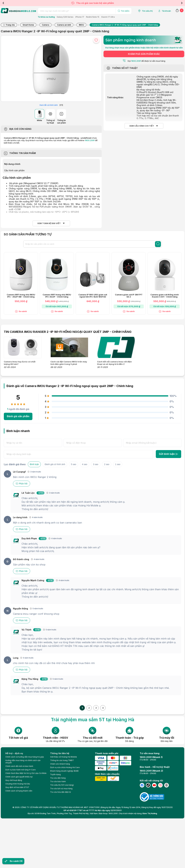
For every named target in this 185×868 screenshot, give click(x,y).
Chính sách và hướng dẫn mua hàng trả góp (25, 757)
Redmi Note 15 (93, 17)
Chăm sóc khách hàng (60, 764)
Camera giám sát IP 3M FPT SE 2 (129, 296)
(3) (21, 861)
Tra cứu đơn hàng (58, 778)
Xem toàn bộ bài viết (49, 223)
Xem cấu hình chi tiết (142, 126)
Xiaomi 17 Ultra (108, 17)
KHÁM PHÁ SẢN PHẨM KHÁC (144, 54)
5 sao (74, 464)
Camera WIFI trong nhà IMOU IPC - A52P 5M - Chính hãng (21, 296)
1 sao (118, 464)
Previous (3, 3)
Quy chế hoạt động (14, 780)
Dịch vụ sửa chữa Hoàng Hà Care (65, 767)
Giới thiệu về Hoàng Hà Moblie (64, 757)
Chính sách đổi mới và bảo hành (19, 766)
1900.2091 (90, 140)
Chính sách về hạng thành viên (19, 791)
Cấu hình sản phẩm (15, 170)
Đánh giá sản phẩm (18, 416)
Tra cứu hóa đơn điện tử (61, 792)
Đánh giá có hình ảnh (55, 464)
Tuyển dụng (55, 774)
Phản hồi (22, 484)
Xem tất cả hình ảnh (49, 105)
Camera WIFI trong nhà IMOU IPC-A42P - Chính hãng (57, 296)
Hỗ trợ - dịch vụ (14, 753)
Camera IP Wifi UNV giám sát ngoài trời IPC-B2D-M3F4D (93, 296)
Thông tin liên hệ (60, 753)
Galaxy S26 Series (65, 17)
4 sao (85, 464)
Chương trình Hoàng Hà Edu (18, 784)
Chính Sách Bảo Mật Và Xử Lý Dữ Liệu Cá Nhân (26, 773)
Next (182, 3)
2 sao (107, 464)
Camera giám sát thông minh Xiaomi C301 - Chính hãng (165, 296)
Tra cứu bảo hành (58, 781)
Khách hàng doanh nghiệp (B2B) (64, 771)
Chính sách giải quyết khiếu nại (19, 777)
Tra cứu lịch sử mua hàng (61, 788)
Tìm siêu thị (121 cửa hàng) (62, 785)
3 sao (96, 464)
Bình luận (34, 464)
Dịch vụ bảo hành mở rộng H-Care (20, 770)
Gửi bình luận (168, 454)
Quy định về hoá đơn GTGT (17, 787)
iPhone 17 (80, 17)
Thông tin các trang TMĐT (62, 760)
